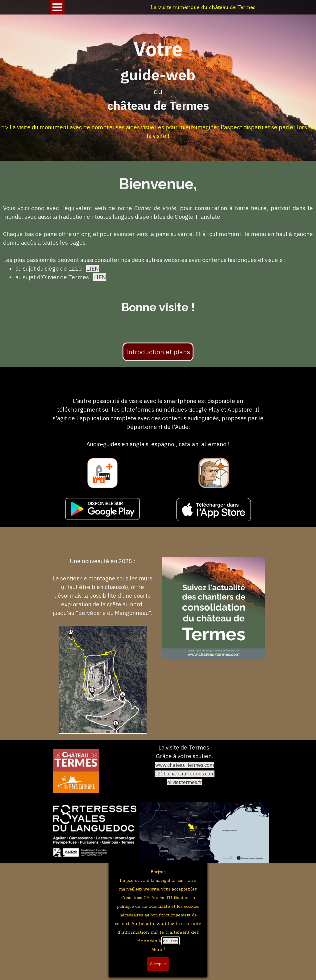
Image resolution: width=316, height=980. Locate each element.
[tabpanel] (158, 91)
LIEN (92, 268)
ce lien (170, 941)
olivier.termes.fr (185, 782)
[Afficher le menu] (57, 7)
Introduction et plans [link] (158, 352)
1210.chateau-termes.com (185, 774)
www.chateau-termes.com (185, 765)
